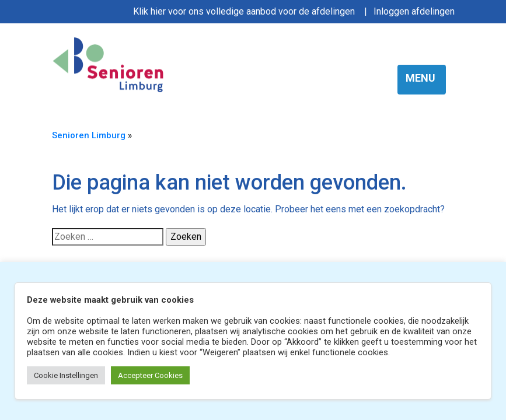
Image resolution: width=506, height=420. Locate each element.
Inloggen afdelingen (414, 11)
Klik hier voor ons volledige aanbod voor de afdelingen (244, 11)
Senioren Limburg (89, 135)
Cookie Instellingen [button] (66, 375)
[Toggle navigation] (422, 80)
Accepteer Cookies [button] (150, 375)
